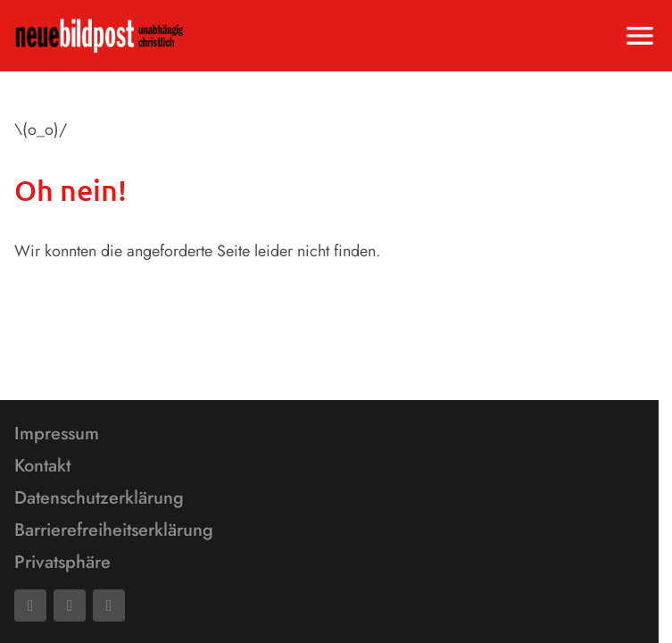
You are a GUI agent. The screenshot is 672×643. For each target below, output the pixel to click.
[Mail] (70, 605)
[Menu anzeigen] (640, 36)
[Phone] (109, 605)
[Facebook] (30, 605)
